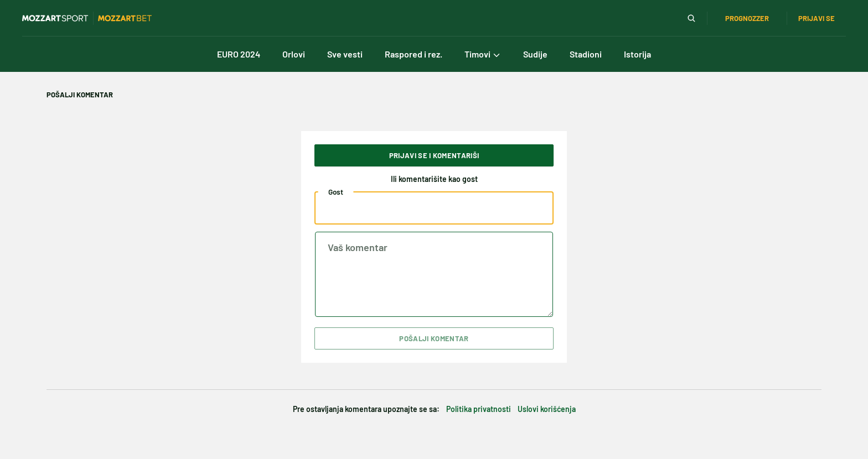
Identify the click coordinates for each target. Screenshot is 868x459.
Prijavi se (817, 18)
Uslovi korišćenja (547, 409)
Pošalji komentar (434, 338)
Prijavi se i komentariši (434, 155)
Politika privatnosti (479, 409)
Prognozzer (747, 18)
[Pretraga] (691, 18)
